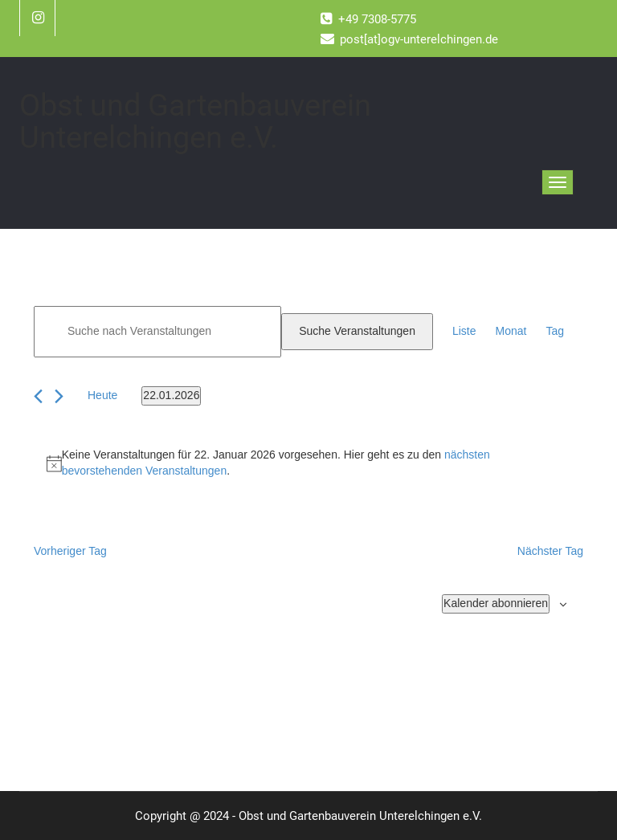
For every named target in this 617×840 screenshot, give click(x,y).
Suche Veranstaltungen (357, 331)
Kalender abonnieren (496, 603)
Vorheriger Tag (70, 551)
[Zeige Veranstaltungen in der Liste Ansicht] (464, 332)
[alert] (308, 463)
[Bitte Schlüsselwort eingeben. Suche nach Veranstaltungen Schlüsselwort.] (157, 332)
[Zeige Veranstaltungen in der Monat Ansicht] (511, 332)
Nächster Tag (550, 551)
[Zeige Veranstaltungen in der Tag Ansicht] (555, 332)
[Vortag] (38, 396)
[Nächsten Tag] (59, 396)
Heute (102, 395)
